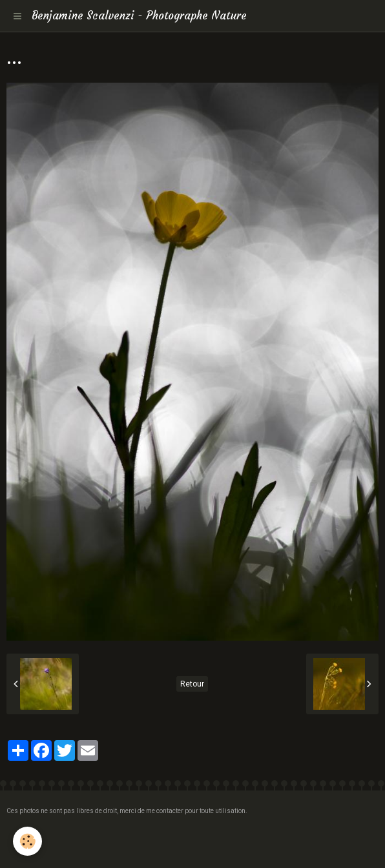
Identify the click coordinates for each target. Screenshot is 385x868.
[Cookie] (27, 841)
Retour (192, 684)
